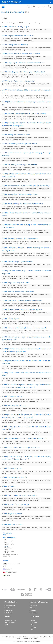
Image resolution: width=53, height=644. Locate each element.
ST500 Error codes (9, 548)
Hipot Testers (33, 605)
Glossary (33, 627)
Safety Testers (33, 612)
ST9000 (6, 553)
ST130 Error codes (9, 541)
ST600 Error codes (9, 551)
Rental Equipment (10, 622)
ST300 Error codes (9, 544)
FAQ (8, 12)
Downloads (34, 622)
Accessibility (25, 638)
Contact (33, 620)
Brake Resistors (9, 612)
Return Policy (18, 636)
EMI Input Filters (9, 610)
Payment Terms (34, 636)
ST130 (6, 539)
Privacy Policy (44, 636)
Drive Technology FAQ (17, 12)
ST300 (6, 543)
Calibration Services (10, 620)
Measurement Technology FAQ (11, 555)
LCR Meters (33, 610)
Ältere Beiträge (7, 533)
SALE (6, 625)
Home (3, 12)
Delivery (26, 636)
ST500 (6, 546)
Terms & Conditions (8, 636)
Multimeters (33, 608)
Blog (32, 629)
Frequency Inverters (10, 605)
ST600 (6, 550)
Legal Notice (34, 638)
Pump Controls (8, 608)
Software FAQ (7, 556)
